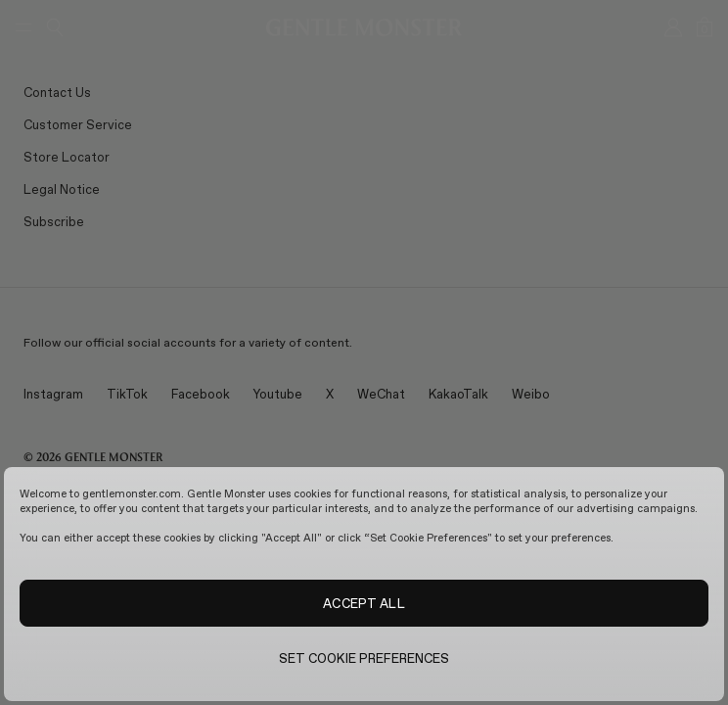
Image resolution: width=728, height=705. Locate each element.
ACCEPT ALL (364, 603)
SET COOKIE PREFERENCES (364, 658)
